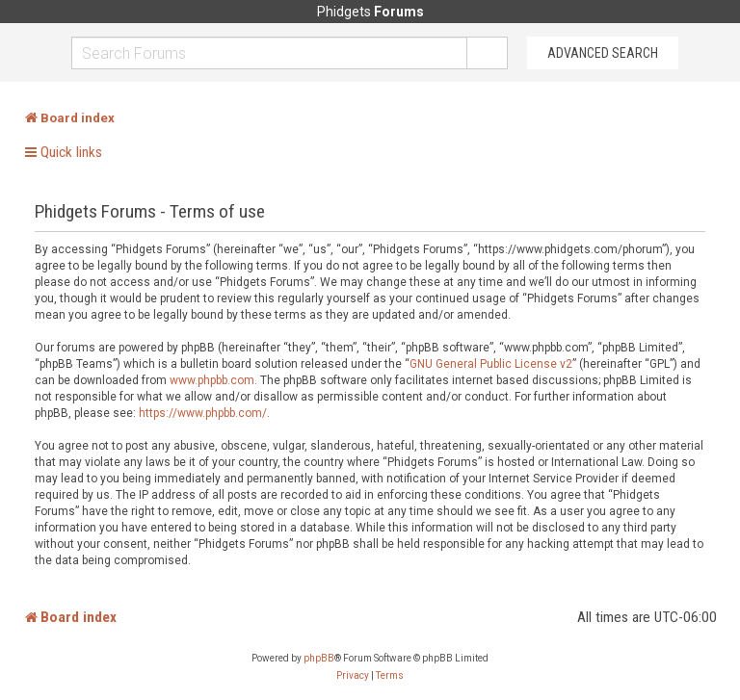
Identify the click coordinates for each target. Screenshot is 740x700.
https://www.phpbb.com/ (203, 413)
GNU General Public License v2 (491, 364)
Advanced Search (603, 53)
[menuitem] (353, 676)
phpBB (319, 658)
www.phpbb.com (212, 380)
